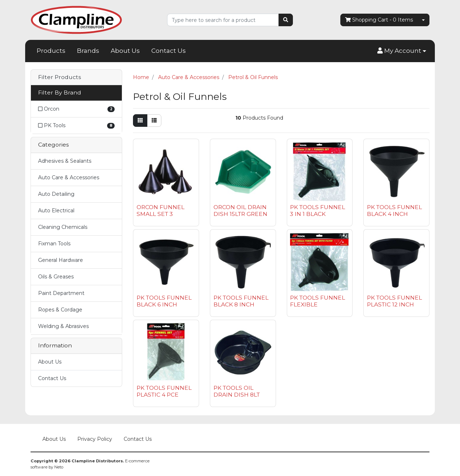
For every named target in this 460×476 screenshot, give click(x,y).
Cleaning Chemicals (63, 227)
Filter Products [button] (59, 77)
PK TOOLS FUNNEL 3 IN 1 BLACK (318, 211)
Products (51, 51)
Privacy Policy (95, 439)
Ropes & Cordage (60, 310)
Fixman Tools (54, 244)
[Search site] (286, 20)
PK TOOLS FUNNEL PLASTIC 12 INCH (394, 301)
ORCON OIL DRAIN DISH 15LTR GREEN (240, 211)
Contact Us (169, 51)
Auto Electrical (56, 211)
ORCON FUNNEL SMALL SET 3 (160, 211)
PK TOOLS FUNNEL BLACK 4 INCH (394, 211)
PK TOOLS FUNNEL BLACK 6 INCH (164, 301)
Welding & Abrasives (63, 326)
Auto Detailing (56, 194)
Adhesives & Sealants (65, 161)
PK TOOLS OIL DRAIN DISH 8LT (237, 391)
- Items (379, 20)
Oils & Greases (56, 277)
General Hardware (61, 260)
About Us (125, 51)
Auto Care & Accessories (69, 177)
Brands (88, 51)
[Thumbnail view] (140, 121)
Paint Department (61, 293)
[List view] (154, 121)
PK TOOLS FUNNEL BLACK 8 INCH (241, 301)
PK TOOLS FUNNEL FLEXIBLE (318, 301)
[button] (402, 51)
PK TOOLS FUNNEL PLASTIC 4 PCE (164, 391)
